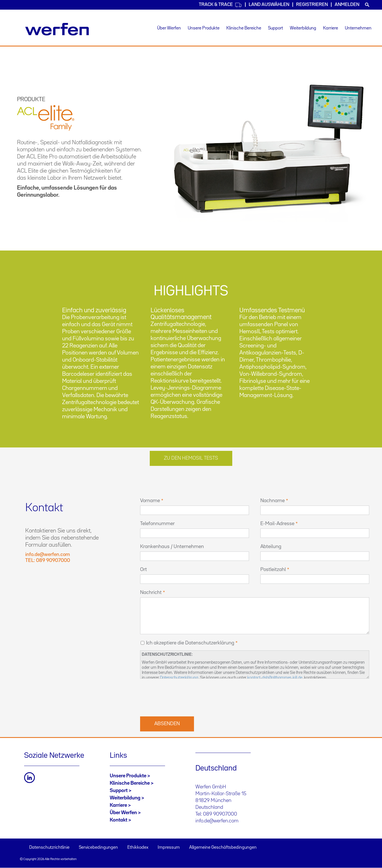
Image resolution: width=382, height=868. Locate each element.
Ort (143, 570)
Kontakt (119, 820)
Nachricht (151, 593)
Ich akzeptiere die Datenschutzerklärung (190, 643)
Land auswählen (269, 5)
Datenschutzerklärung (179, 678)
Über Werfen (169, 28)
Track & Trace (220, 5)
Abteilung (271, 547)
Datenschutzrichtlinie (49, 848)
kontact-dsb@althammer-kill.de (275, 678)
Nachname (273, 501)
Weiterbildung (303, 28)
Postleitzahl (273, 570)
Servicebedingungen (98, 848)
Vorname (150, 501)
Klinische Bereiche (244, 28)
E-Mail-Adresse (277, 524)
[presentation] (183, 697)
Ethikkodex (138, 848)
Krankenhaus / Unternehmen (172, 547)
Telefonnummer (157, 524)
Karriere (331, 28)
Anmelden (347, 5)
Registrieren (312, 5)
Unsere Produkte (204, 28)
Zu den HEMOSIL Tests (191, 458)
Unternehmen (358, 28)
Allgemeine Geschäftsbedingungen (223, 848)
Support (276, 28)
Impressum (169, 848)
